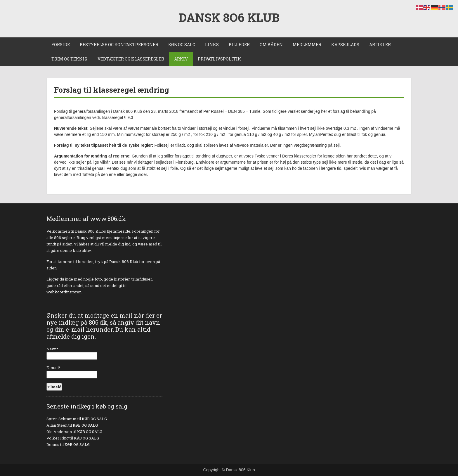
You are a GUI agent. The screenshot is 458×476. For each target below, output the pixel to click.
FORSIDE (61, 45)
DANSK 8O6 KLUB (229, 17)
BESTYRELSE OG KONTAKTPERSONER (119, 45)
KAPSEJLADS (345, 45)
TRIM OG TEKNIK (70, 59)
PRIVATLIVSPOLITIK (219, 59)
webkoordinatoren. (64, 292)
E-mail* (72, 372)
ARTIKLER (380, 45)
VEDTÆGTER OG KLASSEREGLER (131, 59)
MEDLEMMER (307, 45)
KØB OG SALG (182, 45)
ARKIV (181, 59)
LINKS (212, 45)
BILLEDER (239, 45)
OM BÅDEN (271, 45)
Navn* (72, 353)
